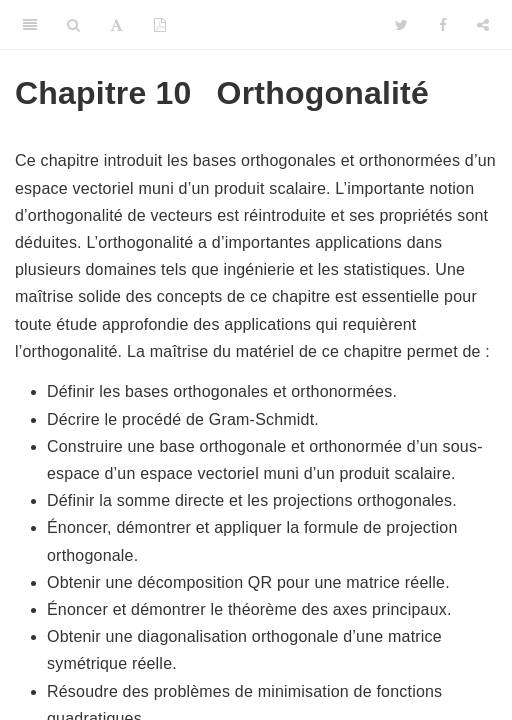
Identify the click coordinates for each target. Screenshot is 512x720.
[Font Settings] (116, 25)
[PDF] (160, 25)
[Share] (483, 25)
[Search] (73, 25)
